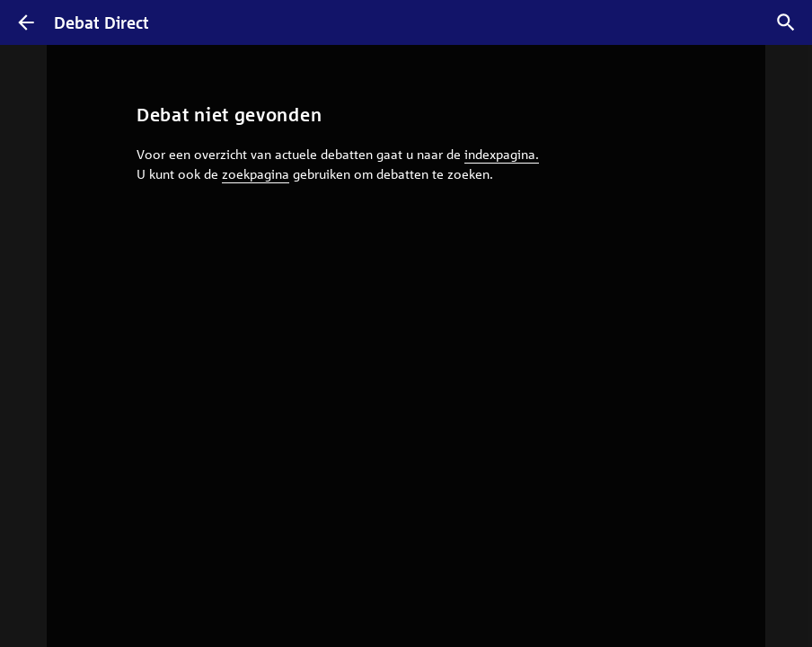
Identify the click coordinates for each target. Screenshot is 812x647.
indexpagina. (502, 154)
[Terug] (26, 22)
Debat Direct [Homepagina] (101, 22)
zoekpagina (256, 173)
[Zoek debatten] (786, 22)
